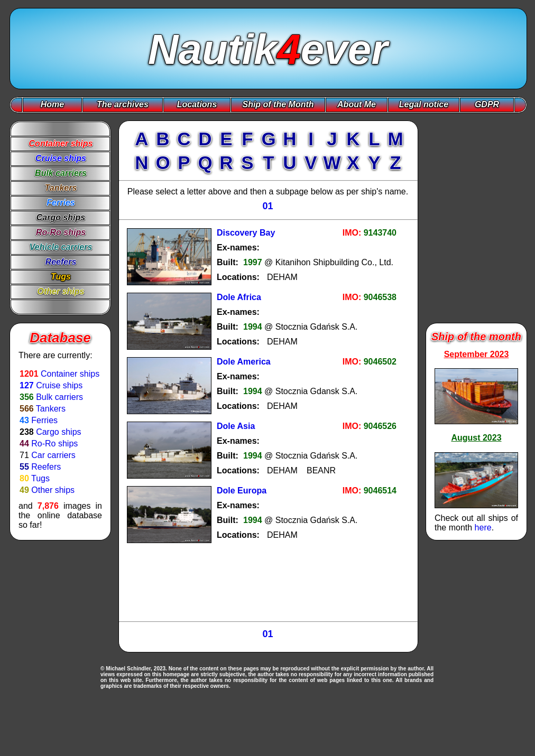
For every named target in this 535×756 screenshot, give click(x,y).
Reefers (46, 467)
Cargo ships (58, 432)
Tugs (40, 478)
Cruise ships (59, 385)
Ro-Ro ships (54, 444)
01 (267, 206)
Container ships (70, 374)
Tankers (51, 409)
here (483, 528)
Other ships (53, 490)
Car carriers (53, 455)
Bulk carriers (59, 397)
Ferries (44, 420)
